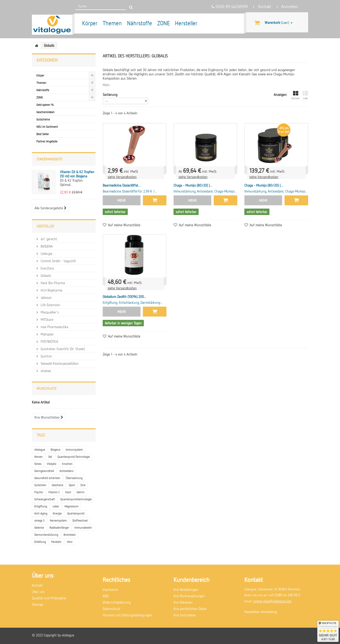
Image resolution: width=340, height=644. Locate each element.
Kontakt (265, 7)
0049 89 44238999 (230, 7)
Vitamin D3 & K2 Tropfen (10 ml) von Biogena (77, 174)
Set (50, 457)
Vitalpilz (52, 464)
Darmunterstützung (46, 535)
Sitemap (37, 604)
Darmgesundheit (44, 471)
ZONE (164, 23)
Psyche (38, 492)
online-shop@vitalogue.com (272, 601)
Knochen (67, 464)
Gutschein (40, 485)
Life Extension (50, 305)
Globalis (45, 275)
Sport (72, 485)
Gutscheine (43, 119)
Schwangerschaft (45, 499)
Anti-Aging (41, 513)
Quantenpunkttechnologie (76, 499)
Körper (90, 23)
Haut (68, 492)
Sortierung (110, 94)
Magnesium (71, 506)
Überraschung (74, 478)
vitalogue (40, 450)
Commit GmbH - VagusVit (58, 261)
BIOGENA (46, 246)
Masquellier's (49, 312)
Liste (305, 95)
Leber (56, 506)
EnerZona (47, 268)
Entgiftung (41, 506)
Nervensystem (58, 520)
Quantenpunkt (76, 513)
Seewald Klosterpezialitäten (59, 363)
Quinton (46, 356)
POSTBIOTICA (49, 341)
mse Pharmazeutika (54, 327)
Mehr (106, 85)
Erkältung (40, 542)
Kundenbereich (191, 580)
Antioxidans (66, 471)
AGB (106, 596)
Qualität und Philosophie (49, 598)
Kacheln (295, 95)
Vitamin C (54, 492)
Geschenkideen (45, 112)
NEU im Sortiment (47, 127)
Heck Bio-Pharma (52, 283)
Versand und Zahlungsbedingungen (127, 615)
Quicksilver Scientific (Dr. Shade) (62, 349)
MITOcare (47, 319)
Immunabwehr (83, 528)
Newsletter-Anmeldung (261, 612)
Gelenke (39, 528)
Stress (38, 464)
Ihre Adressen (183, 602)
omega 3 (39, 520)
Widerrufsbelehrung (117, 602)
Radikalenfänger (59, 528)
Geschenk (57, 485)
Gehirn (81, 492)
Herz (70, 542)
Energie (57, 513)
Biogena (55, 450)
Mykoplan (47, 334)
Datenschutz (111, 609)
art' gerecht (48, 239)
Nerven (38, 457)
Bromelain (70, 535)
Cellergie (46, 253)
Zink (83, 485)
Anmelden (290, 7)
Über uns (38, 592)
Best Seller (43, 134)
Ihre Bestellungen (186, 589)
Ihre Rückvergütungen (189, 596)
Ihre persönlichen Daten (190, 609)
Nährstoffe (140, 23)
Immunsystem (74, 450)
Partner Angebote (47, 141)
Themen (112, 23)
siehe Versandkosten (122, 177)
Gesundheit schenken (47, 478)
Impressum (110, 589)
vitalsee (45, 371)
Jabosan (46, 297)
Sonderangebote (49, 159)
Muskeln (56, 542)
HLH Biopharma (51, 290)
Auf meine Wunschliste (124, 225)
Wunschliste (47, 388)
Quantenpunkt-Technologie (74, 457)
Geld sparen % (45, 105)
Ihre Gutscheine (185, 615)
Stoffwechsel (80, 520)
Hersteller (186, 23)
